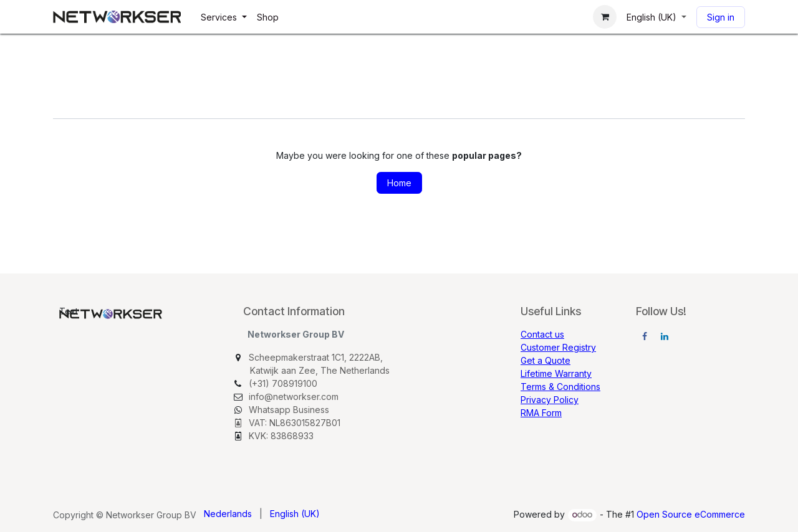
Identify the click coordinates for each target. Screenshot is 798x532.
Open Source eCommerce (691, 514)
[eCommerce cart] (605, 17)
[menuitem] (224, 17)
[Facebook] (645, 336)
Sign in (721, 17)
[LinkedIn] (665, 336)
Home (399, 183)
